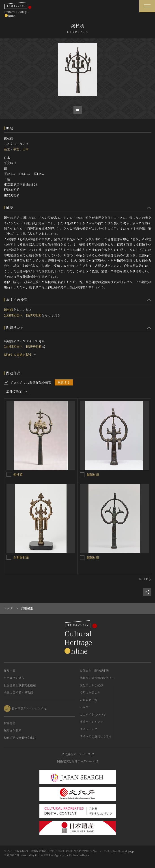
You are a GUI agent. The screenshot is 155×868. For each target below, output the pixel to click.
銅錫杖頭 (93, 475)
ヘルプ (84, 707)
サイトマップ (88, 729)
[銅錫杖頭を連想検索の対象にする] (82, 475)
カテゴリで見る (14, 678)
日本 (26, 149)
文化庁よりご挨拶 (91, 685)
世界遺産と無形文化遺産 (20, 685)
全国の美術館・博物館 (18, 692)
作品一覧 (10, 671)
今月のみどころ (90, 692)
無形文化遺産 (13, 730)
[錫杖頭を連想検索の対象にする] (9, 474)
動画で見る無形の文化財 (20, 738)
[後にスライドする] (145, 579)
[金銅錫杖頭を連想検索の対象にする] (9, 557)
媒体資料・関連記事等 (94, 671)
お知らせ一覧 (88, 700)
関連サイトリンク (91, 722)
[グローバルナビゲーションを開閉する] (147, 6)
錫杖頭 (9, 310)
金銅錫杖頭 (21, 557)
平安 (16, 149)
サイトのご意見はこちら (96, 736)
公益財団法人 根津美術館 (23, 315)
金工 (7, 149)
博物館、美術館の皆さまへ (97, 678)
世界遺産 (10, 723)
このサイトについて (93, 714)
